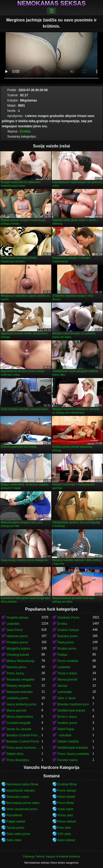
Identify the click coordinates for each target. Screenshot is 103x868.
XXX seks (64, 834)
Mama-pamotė (67, 680)
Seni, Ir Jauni (66, 698)
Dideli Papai (66, 729)
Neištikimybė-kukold (71, 711)
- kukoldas (65, 735)
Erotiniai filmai (67, 784)
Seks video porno (18, 834)
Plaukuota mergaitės (20, 680)
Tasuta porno (15, 828)
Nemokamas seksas (51, 3)
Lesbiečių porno (17, 698)
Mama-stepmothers (20, 717)
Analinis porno (67, 723)
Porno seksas (67, 791)
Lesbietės (13, 624)
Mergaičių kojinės (18, 649)
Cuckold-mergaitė (19, 723)
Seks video (14, 840)
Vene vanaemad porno (22, 809)
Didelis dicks (15, 754)
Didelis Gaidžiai (68, 741)
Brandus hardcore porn (73, 704)
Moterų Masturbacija (20, 661)
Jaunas (62, 686)
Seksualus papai (18, 797)
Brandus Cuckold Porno (23, 741)
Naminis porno (16, 667)
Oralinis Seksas (68, 630)
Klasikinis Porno (68, 618)
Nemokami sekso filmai (22, 784)
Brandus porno (68, 636)
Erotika (25, 131)
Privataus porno (17, 642)
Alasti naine (65, 809)
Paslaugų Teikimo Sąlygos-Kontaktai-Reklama (52, 856)
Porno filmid (66, 803)
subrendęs (65, 692)
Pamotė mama (67, 760)
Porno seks (65, 815)
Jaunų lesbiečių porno (22, 704)
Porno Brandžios (18, 760)
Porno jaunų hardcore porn (24, 748)
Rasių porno (66, 642)
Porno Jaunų (15, 673)
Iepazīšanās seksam (20, 791)
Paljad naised (16, 822)
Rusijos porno (67, 649)
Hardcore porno (17, 636)
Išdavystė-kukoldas (20, 692)
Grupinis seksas (17, 618)
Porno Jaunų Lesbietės (73, 754)
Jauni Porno (15, 630)
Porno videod (67, 822)
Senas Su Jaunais (19, 729)
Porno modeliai (68, 661)
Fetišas (62, 655)
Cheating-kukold (18, 655)
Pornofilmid (14, 815)
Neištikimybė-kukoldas (73, 748)
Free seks (64, 828)
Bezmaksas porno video (23, 803)
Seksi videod (66, 840)
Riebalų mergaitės (19, 686)
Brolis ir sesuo (67, 717)
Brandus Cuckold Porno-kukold (24, 735)
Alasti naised (66, 797)
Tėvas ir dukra (67, 673)
